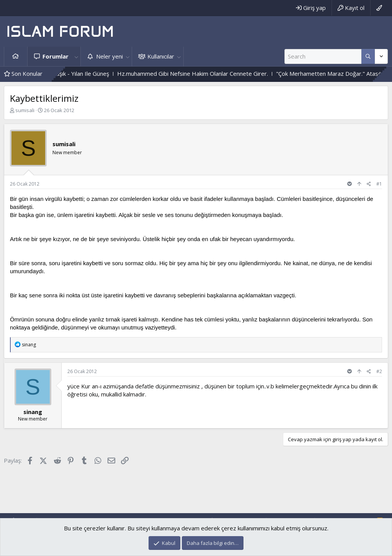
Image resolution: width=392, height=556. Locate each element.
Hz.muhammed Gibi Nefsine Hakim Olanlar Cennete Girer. (201, 73)
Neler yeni (109, 56)
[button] (76, 56)
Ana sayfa (16, 56)
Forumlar (56, 56)
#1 (379, 184)
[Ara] (323, 56)
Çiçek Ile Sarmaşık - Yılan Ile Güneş (73, 73)
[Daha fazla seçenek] (368, 56)
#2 (379, 371)
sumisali (25, 110)
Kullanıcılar (161, 56)
